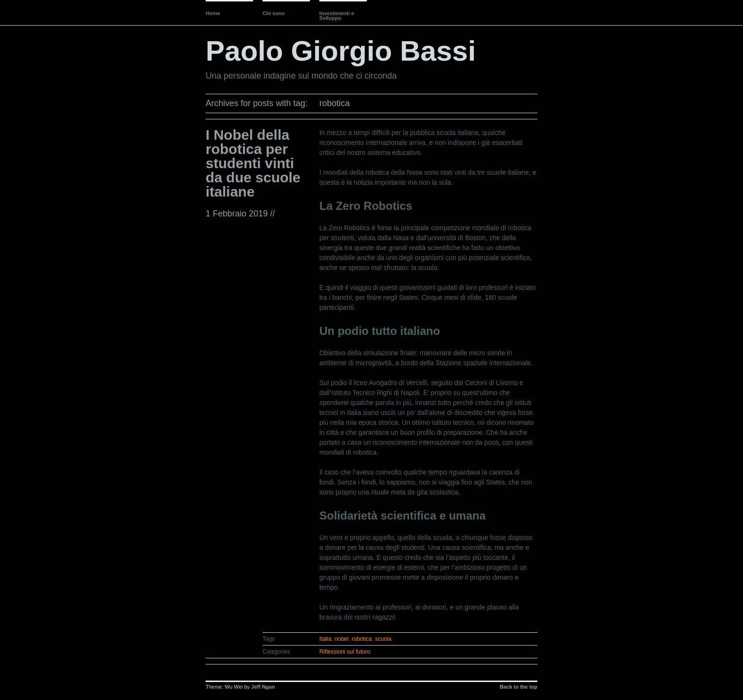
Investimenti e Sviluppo (337, 16)
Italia (325, 639)
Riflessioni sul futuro (345, 652)
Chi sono (274, 13)
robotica (362, 639)
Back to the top (519, 687)
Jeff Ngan (263, 687)
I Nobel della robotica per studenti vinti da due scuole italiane (253, 163)
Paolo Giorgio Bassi (341, 51)
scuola (383, 639)
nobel (341, 639)
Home (213, 13)
